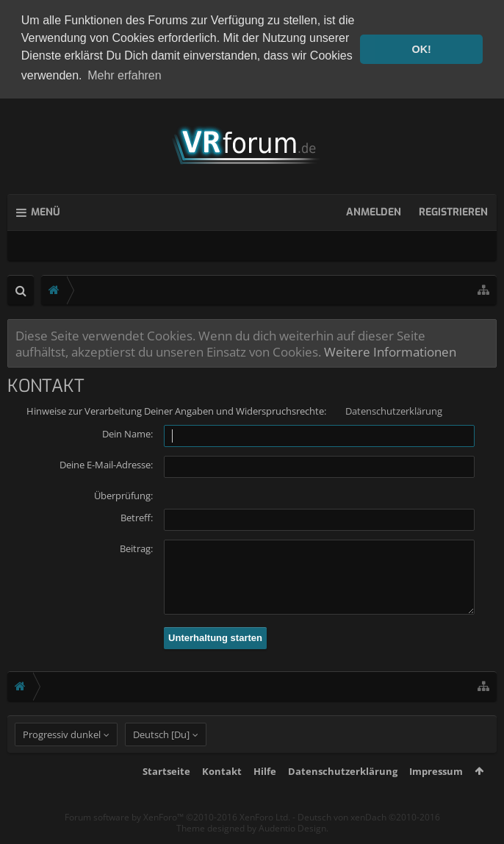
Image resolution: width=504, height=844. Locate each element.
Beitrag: (136, 546)
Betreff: (137, 515)
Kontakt (222, 795)
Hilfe (265, 795)
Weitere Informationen (390, 348)
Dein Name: (127, 431)
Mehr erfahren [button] (125, 75)
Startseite (166, 795)
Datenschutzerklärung (394, 408)
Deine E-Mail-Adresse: (106, 462)
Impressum (436, 795)
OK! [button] (421, 49)
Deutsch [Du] (161, 759)
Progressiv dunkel (62, 759)
